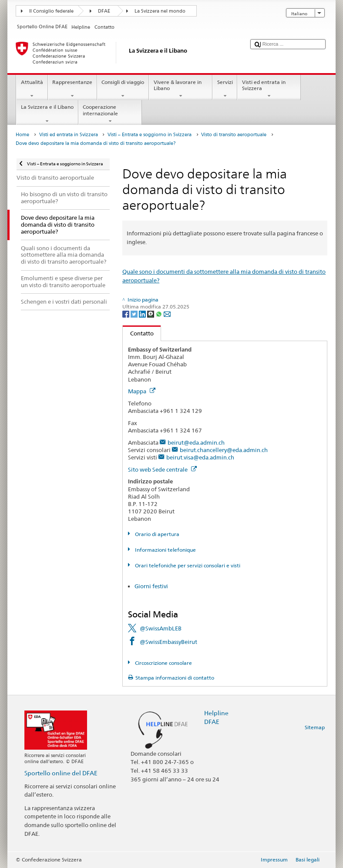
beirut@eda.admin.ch (196, 442)
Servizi (225, 89)
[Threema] (151, 313)
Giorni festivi (151, 586)
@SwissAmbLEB (161, 628)
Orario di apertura (156, 534)
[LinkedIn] (143, 313)
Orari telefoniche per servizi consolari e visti (187, 565)
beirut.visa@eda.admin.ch (200, 457)
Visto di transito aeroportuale (234, 135)
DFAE (104, 11)
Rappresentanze (72, 89)
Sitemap (315, 727)
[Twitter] (135, 313)
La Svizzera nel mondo (160, 11)
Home (22, 135)
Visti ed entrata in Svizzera (269, 89)
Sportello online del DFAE (61, 773)
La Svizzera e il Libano (47, 114)
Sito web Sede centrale (162, 469)
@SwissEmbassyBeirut (168, 642)
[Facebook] (126, 313)
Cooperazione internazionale (110, 114)
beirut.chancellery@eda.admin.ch (224, 450)
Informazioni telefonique (165, 550)
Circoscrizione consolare (163, 663)
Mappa (142, 391)
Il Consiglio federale (51, 11)
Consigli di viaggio (123, 89)
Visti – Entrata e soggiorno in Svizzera (150, 135)
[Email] (167, 313)
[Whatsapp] (160, 313)
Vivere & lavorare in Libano (181, 89)
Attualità (32, 89)
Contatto (138, 333)
